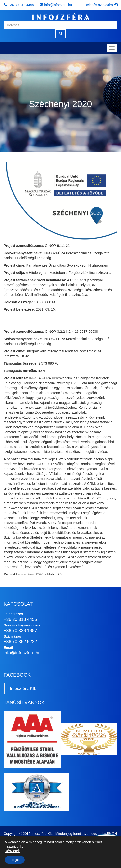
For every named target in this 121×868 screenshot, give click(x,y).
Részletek (12, 851)
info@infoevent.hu (58, 5)
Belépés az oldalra (101, 5)
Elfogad (15, 860)
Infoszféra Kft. (23, 689)
